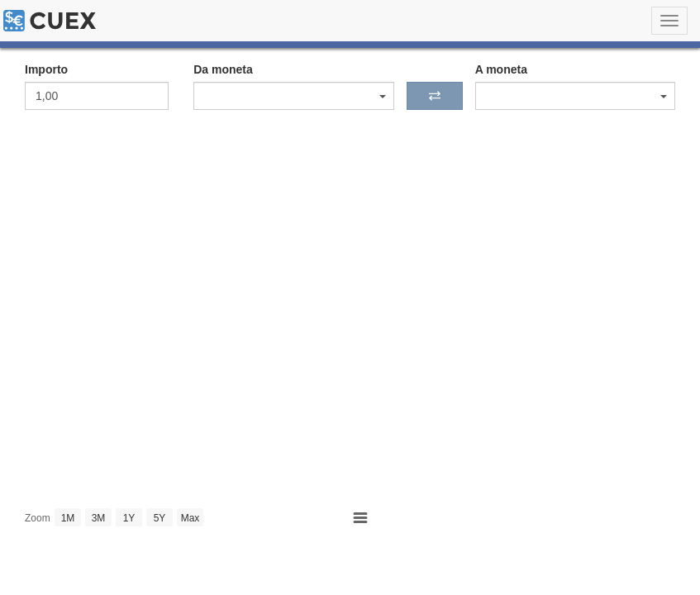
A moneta (501, 69)
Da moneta (223, 69)
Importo (46, 69)
